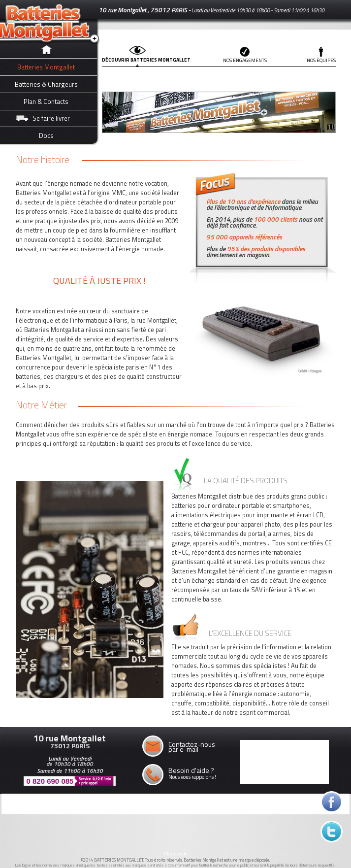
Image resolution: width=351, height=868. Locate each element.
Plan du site (175, 853)
